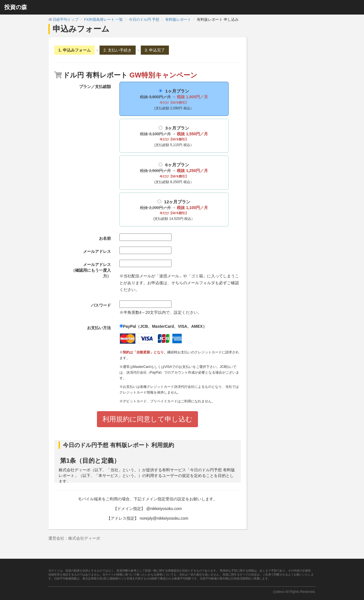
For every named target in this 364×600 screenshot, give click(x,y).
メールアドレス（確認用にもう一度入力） (91, 270)
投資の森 (16, 7)
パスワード (101, 305)
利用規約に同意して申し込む (147, 419)
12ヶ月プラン (174, 211)
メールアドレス (97, 251)
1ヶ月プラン (174, 100)
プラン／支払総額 (95, 87)
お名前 (105, 238)
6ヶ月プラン (174, 174)
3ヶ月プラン (174, 137)
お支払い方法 (99, 328)
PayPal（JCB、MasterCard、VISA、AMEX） (163, 326)
